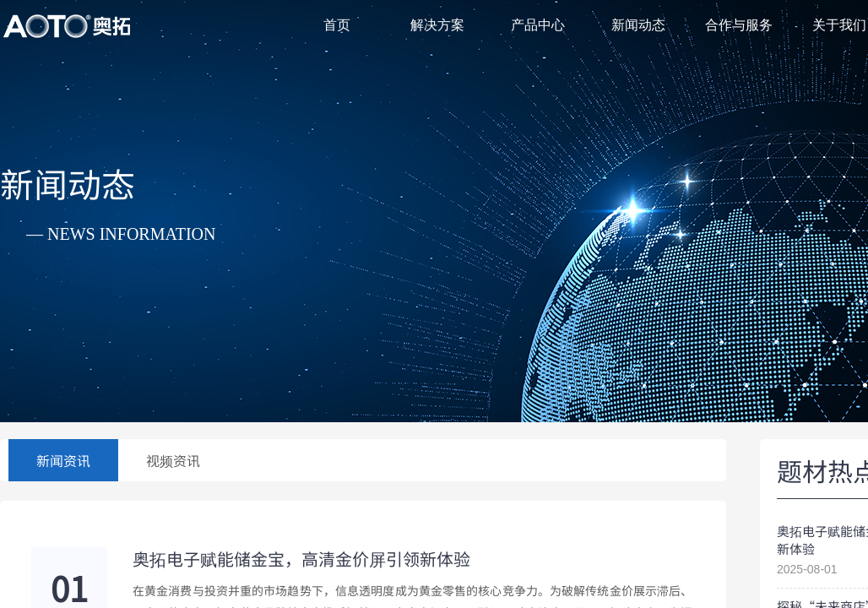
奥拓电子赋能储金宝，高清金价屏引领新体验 (301, 559)
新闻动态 (638, 25)
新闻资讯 (63, 460)
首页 (337, 25)
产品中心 (538, 25)
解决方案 (437, 25)
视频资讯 (173, 460)
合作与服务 (739, 25)
